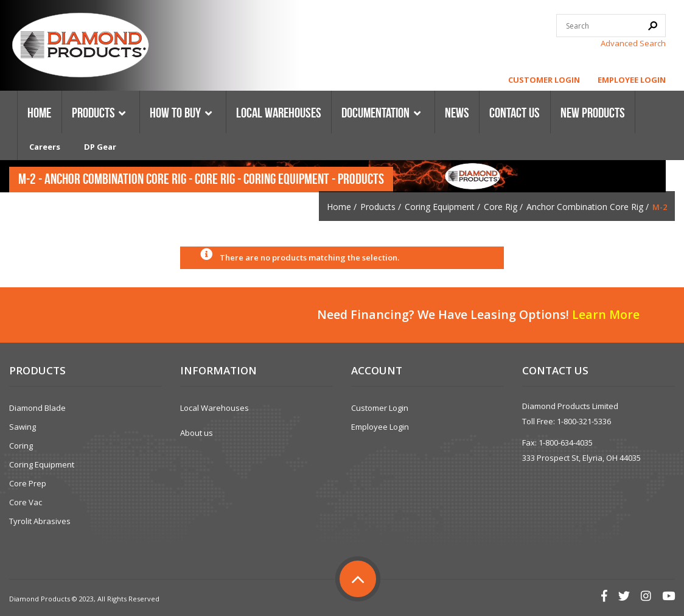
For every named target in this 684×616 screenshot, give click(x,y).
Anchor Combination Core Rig (585, 207)
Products (378, 207)
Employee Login (632, 80)
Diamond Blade (37, 408)
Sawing (23, 427)
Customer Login (544, 80)
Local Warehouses (215, 408)
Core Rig (501, 207)
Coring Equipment (440, 207)
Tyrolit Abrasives (40, 521)
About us (197, 433)
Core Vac (26, 502)
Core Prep (28, 483)
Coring (21, 446)
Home (339, 207)
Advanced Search (633, 43)
